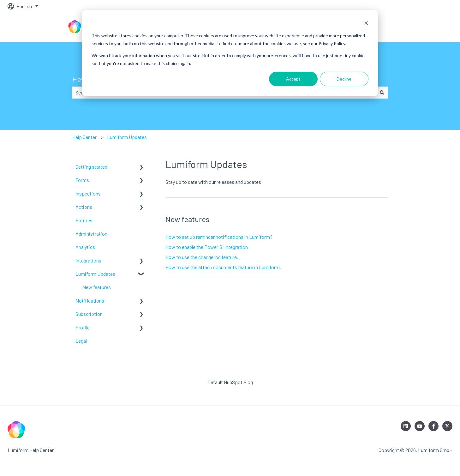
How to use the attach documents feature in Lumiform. (223, 267)
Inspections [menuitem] (88, 193)
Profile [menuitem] (83, 327)
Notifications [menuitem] (90, 301)
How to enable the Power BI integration (207, 247)
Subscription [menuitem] (89, 314)
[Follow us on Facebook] (433, 426)
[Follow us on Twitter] (447, 426)
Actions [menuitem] (84, 207)
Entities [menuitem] (84, 220)
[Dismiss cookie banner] (366, 24)
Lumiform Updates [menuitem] (95, 274)
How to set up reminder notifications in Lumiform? (219, 237)
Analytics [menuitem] (85, 247)
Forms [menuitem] (82, 180)
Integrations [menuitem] (88, 260)
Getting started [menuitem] (91, 167)
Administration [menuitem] (91, 234)
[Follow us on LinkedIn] (406, 426)
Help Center (84, 137)
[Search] (382, 93)
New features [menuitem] (97, 287)
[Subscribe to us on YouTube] (420, 426)
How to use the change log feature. (202, 257)
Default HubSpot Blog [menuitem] (230, 382)
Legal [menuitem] (81, 341)
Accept (293, 79)
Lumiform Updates (127, 137)
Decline (344, 79)
